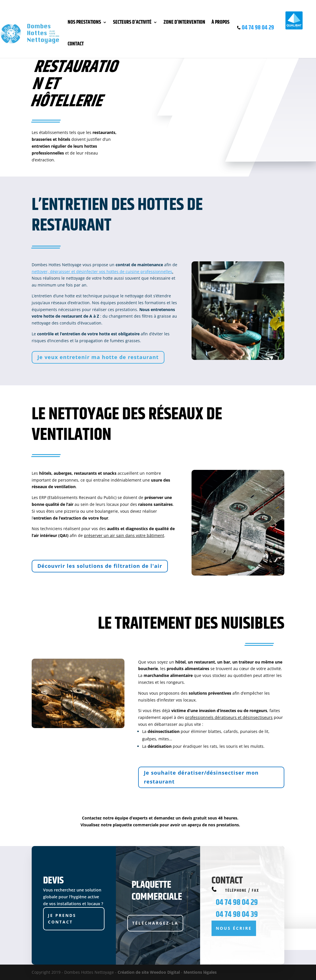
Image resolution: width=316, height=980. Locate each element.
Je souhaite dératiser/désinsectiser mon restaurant (201, 777)
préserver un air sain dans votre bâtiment (124, 535)
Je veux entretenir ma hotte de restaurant (98, 357)
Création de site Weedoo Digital (149, 972)
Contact (76, 44)
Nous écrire (234, 928)
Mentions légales (200, 972)
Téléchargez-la (155, 923)
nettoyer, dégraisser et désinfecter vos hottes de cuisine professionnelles (102, 271)
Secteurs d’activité (132, 22)
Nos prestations (84, 22)
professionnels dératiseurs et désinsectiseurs (229, 717)
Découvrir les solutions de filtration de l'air (100, 566)
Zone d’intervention (184, 22)
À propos (221, 22)
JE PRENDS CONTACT (62, 919)
